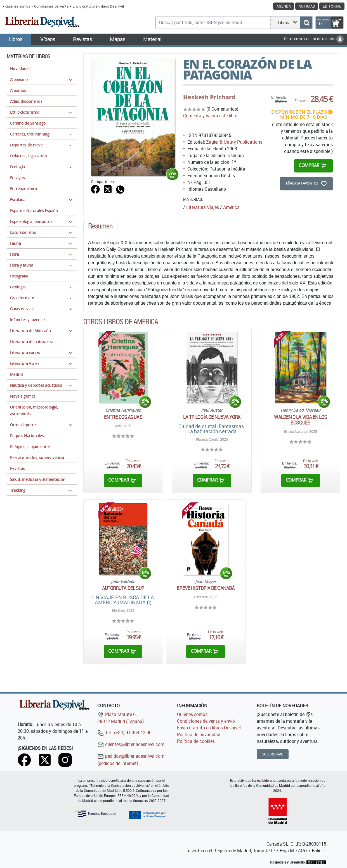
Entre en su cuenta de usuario (314, 39)
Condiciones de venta (51, 6)
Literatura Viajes (203, 207)
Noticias (307, 6)
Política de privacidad (199, 734)
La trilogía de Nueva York (212, 417)
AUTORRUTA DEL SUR (123, 588)
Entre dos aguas (123, 417)
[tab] (100, 227)
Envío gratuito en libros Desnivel (98, 6)
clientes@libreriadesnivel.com (131, 744)
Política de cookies (196, 741)
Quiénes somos (18, 6)
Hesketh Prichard (209, 97)
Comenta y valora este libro (210, 116)
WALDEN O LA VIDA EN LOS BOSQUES (300, 420)
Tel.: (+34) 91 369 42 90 (124, 732)
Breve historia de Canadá (206, 588)
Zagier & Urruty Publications (234, 142)
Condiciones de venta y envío (206, 721)
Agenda (284, 6)
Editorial (332, 6)
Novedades (20, 68)
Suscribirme (273, 754)
